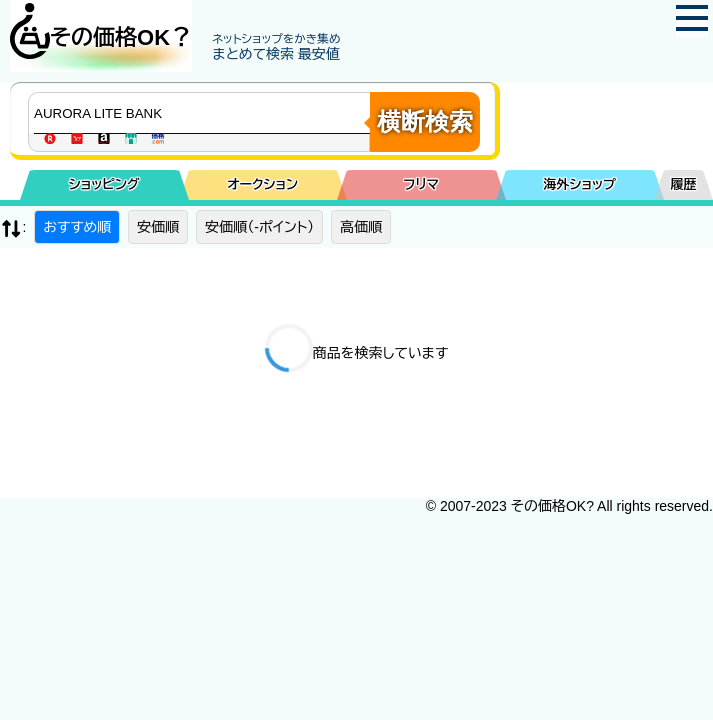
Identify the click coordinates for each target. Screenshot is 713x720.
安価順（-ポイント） (259, 227)
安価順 (158, 227)
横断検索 (425, 121)
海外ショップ (580, 184)
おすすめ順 (77, 227)
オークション (262, 184)
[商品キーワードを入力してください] (204, 113)
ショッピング (104, 184)
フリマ (421, 184)
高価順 (361, 227)
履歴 (684, 184)
